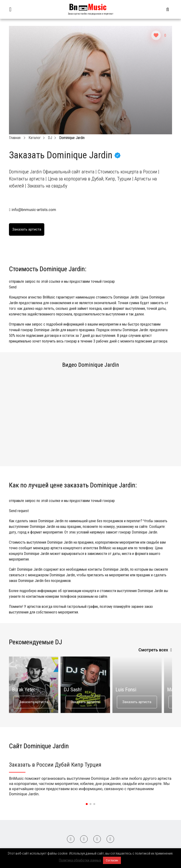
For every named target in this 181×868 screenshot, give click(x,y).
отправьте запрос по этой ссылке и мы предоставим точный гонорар (90, 285)
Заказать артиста (34, 702)
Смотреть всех (153, 650)
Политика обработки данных (80, 860)
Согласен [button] (112, 860)
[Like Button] (156, 35)
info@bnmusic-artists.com (34, 210)
